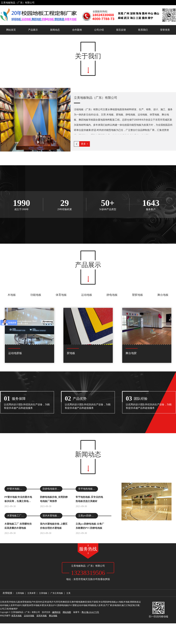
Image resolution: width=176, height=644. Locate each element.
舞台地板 (163, 350)
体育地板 (61, 350)
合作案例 (77, 30)
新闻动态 (55, 30)
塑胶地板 (137, 350)
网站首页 (11, 30)
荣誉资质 (165, 30)
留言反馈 (121, 30)
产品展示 (33, 30)
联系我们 (143, 30)
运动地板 (87, 350)
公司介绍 (99, 30)
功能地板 (36, 350)
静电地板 (112, 350)
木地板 (12, 350)
